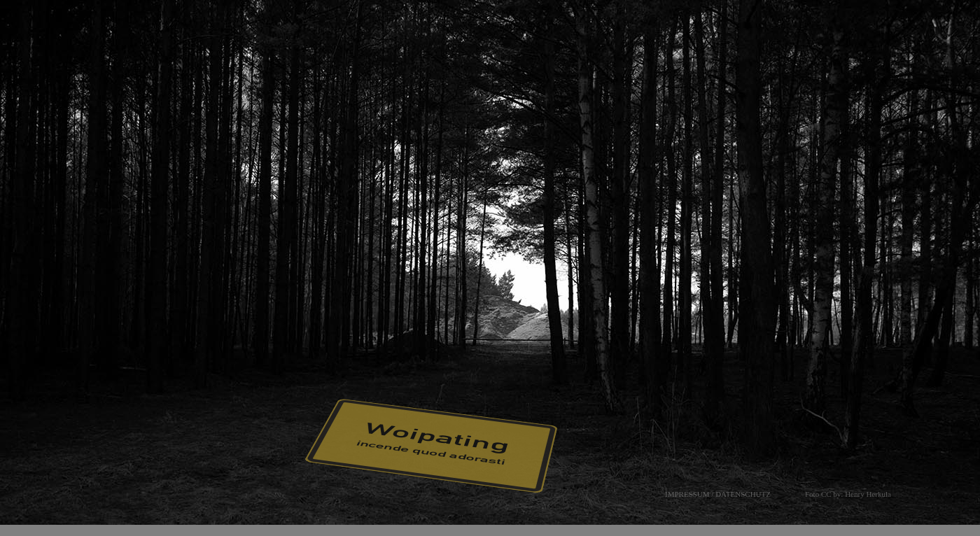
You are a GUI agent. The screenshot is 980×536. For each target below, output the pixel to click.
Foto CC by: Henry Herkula (848, 494)
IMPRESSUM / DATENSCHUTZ (718, 494)
